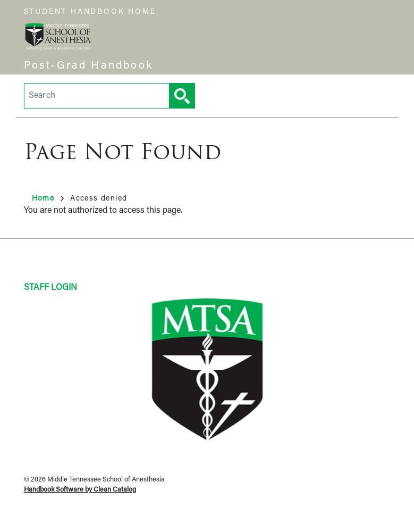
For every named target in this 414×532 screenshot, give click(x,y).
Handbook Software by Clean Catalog (80, 490)
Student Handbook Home (90, 12)
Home (48, 199)
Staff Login (50, 288)
